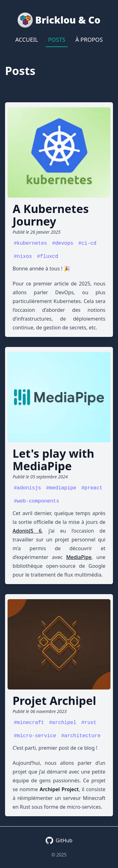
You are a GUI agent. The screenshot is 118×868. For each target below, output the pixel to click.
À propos (89, 40)
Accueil (26, 40)
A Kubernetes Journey (51, 215)
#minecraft (29, 723)
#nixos (23, 257)
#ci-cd (87, 243)
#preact (92, 488)
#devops (63, 243)
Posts (57, 40)
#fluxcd (48, 257)
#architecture (81, 736)
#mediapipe (61, 488)
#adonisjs (27, 488)
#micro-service (35, 736)
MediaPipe (79, 557)
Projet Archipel (54, 701)
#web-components (37, 501)
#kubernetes (31, 243)
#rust (89, 723)
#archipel (63, 723)
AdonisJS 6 (27, 531)
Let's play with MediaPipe (53, 460)
